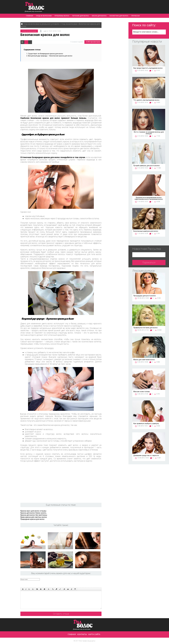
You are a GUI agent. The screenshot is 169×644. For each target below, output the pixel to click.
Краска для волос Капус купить (33, 513)
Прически (135, 16)
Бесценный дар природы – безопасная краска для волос (50, 56)
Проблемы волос (62, 16)
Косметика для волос (119, 16)
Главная (29, 16)
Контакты (82, 634)
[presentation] (62, 582)
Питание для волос (81, 16)
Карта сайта (94, 634)
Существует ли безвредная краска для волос (46, 54)
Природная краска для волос (32, 519)
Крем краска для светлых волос (34, 517)
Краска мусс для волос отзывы (33, 511)
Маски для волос (99, 16)
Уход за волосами (44, 16)
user (45, 31)
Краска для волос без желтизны (34, 515)
